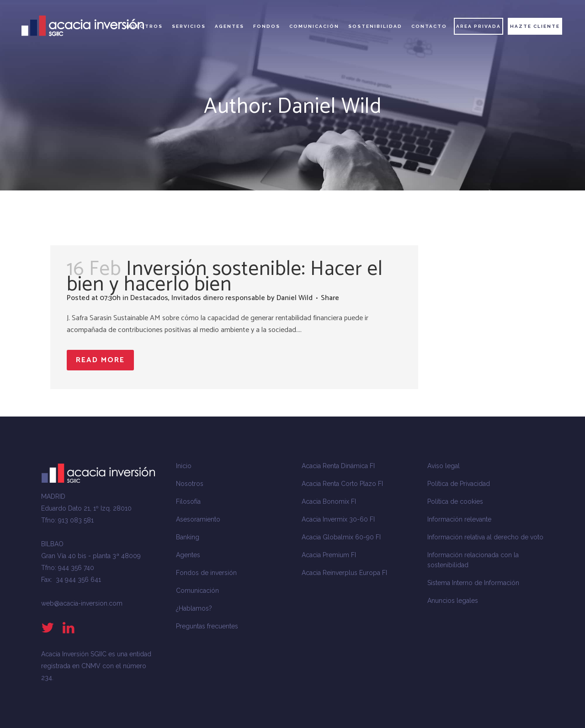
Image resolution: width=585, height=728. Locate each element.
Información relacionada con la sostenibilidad (473, 560)
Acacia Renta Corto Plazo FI (342, 484)
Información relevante (459, 519)
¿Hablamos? (194, 608)
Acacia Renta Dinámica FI (338, 466)
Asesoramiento (198, 519)
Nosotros (190, 484)
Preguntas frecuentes (207, 626)
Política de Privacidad (459, 484)
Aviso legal (444, 466)
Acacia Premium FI (329, 555)
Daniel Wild (295, 298)
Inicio (184, 466)
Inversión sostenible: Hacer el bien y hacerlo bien (225, 277)
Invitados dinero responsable (218, 298)
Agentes (188, 555)
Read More (100, 360)
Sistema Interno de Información (473, 583)
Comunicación (197, 591)
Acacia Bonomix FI (329, 501)
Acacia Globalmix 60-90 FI (341, 537)
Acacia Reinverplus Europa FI (344, 573)
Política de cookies (455, 501)
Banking (188, 537)
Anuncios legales (453, 601)
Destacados (149, 298)
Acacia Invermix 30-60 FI (338, 519)
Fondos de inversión (206, 573)
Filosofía (188, 501)
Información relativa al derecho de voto (485, 537)
